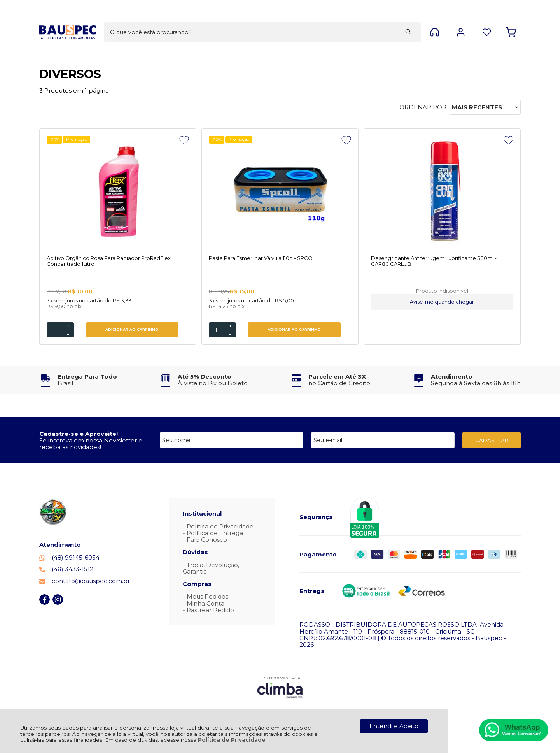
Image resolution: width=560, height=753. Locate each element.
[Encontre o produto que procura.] (335, 19)
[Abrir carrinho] (511, 19)
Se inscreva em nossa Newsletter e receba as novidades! (91, 444)
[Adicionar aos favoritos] (143, 140)
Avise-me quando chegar (341, 303)
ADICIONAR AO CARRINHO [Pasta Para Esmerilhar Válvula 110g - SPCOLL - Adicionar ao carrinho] (233, 330)
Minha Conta (206, 604)
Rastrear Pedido (210, 610)
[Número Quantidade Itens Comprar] (54, 330)
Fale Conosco (207, 540)
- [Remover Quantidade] (68, 334)
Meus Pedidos (207, 597)
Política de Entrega (215, 533)
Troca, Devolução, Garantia (211, 569)
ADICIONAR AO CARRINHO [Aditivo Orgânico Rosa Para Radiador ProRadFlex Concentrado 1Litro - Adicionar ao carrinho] (111, 330)
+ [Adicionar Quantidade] (68, 326)
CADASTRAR (492, 441)
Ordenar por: (423, 107)
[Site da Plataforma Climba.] (280, 688)
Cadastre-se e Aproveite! (79, 434)
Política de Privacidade (232, 740)
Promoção (78, 140)
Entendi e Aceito (394, 726)
